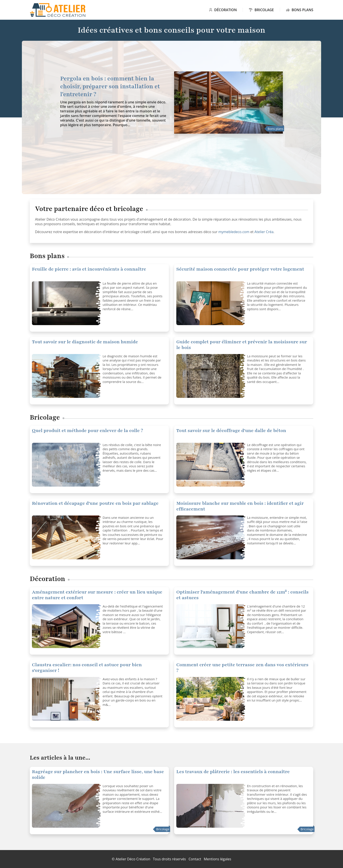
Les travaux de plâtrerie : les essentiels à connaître (233, 772)
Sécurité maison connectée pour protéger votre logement (240, 269)
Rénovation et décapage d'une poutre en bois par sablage (95, 503)
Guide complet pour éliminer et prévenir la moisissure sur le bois (242, 345)
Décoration (223, 10)
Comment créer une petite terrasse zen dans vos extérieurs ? (242, 668)
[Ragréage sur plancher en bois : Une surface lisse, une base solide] (66, 806)
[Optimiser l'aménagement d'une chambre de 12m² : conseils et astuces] (66, 626)
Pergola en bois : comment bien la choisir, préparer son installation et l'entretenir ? (110, 86)
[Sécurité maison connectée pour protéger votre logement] (66, 303)
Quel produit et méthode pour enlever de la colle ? (87, 431)
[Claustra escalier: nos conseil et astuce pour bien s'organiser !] (66, 699)
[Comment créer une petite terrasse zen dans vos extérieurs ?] (210, 699)
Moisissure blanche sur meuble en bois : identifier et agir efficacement (240, 506)
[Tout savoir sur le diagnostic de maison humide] (66, 376)
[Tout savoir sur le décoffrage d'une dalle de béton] (66, 465)
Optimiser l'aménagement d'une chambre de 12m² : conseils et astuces (242, 595)
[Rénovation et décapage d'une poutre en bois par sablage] (66, 537)
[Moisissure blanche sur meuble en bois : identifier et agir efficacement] (210, 537)
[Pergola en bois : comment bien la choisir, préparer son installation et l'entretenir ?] (228, 103)
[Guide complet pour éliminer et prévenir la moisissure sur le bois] (210, 376)
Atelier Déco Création (133, 859)
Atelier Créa (264, 232)
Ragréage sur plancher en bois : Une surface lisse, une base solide (98, 775)
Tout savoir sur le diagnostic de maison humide (85, 342)
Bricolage (261, 10)
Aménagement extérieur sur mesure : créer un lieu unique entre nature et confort (97, 595)
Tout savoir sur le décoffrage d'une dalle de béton (231, 431)
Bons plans (300, 10)
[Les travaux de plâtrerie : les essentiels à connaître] (210, 806)
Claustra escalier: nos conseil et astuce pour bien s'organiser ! (87, 668)
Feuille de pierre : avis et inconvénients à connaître (89, 269)
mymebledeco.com (234, 232)
